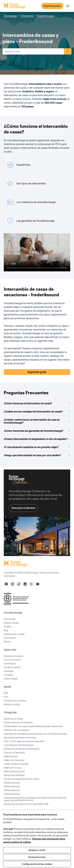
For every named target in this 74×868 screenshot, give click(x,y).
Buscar (68, 51)
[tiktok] (19, 584)
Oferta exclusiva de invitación (18, 723)
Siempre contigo (12, 704)
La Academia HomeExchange (19, 745)
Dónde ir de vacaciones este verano (22, 779)
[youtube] (38, 584)
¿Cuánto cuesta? (12, 667)
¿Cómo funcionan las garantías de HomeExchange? (37, 431)
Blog (6, 630)
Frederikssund (45, 16)
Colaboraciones (12, 794)
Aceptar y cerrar (37, 850)
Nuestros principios (13, 656)
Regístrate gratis (52, 6)
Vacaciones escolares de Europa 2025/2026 (26, 804)
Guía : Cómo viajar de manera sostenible (24, 741)
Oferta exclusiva (12, 783)
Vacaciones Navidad (14, 775)
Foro (6, 697)
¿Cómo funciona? (12, 660)
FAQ (6, 693)
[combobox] (33, 51)
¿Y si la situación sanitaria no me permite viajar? (37, 447)
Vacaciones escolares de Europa (20, 738)
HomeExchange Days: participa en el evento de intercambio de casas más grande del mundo (35, 799)
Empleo (8, 627)
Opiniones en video (13, 719)
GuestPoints (10, 664)
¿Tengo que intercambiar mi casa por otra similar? (37, 455)
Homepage (10, 16)
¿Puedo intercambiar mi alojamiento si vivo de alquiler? (37, 439)
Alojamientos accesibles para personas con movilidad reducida (35, 734)
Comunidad (10, 638)
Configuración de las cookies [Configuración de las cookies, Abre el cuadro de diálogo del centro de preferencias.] (37, 864)
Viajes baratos (11, 756)
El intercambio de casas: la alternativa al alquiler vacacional (33, 726)
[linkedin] (25, 584)
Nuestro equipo (12, 623)
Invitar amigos (11, 679)
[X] (31, 584)
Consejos (8, 675)
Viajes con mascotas (14, 760)
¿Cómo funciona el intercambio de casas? (37, 403)
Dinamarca (27, 16)
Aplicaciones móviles (14, 634)
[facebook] (6, 584)
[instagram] (13, 584)
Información (10, 619)
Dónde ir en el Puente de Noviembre (22, 749)
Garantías (9, 671)
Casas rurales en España (16, 764)
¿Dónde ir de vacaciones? (17, 730)
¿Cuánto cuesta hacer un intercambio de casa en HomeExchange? (37, 421)
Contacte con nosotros (15, 701)
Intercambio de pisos (14, 771)
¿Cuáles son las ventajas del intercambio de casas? (37, 412)
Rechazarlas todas (37, 857)
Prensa (7, 642)
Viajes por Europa (13, 768)
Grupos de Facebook (14, 753)
